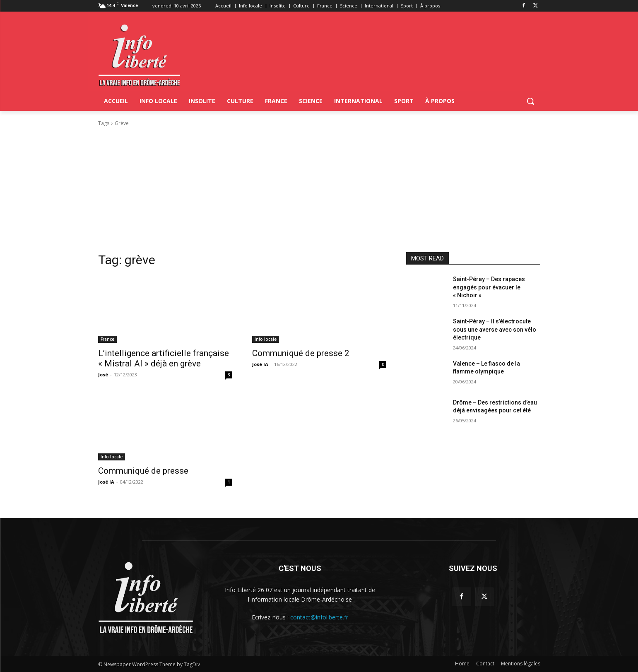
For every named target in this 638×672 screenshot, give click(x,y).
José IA (260, 364)
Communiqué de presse (143, 471)
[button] (530, 101)
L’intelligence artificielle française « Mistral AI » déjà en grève (164, 358)
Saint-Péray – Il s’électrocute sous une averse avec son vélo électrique (495, 329)
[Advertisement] (319, 190)
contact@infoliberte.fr (319, 617)
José (103, 375)
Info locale (266, 339)
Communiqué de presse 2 (301, 353)
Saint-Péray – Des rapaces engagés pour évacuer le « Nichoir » (489, 287)
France (107, 339)
